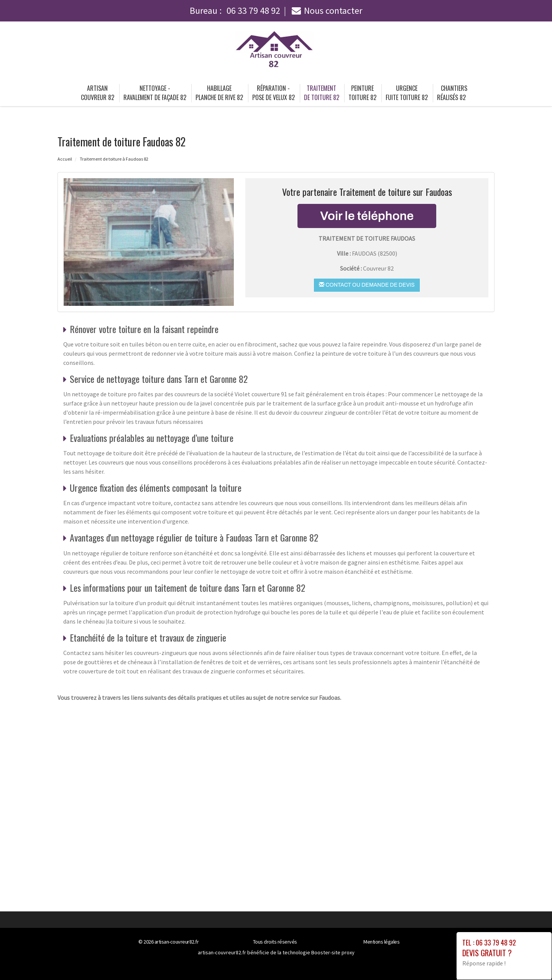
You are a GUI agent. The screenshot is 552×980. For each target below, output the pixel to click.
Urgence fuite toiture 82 (407, 93)
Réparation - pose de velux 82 (274, 93)
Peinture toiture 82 (362, 93)
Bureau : (235, 11)
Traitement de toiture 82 (322, 93)
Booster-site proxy (333, 952)
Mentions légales (381, 942)
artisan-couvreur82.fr (177, 942)
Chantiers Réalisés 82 (452, 93)
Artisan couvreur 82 (98, 93)
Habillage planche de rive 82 (219, 93)
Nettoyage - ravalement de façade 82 (155, 93)
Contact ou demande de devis (367, 285)
